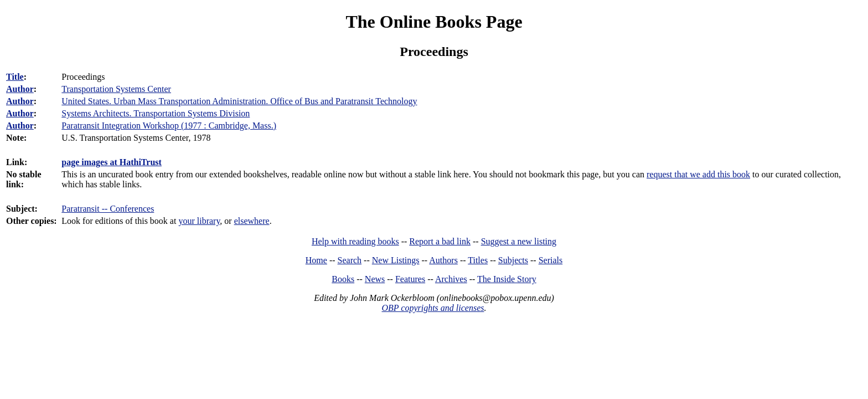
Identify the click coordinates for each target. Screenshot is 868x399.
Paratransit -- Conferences (108, 209)
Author (20, 89)
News (375, 279)
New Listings (396, 260)
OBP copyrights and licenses (433, 308)
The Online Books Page (434, 22)
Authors (443, 260)
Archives (451, 279)
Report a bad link (440, 241)
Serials (551, 260)
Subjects (513, 260)
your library (199, 221)
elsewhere (252, 221)
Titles (478, 260)
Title (15, 77)
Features (410, 279)
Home (316, 260)
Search (350, 260)
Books (343, 279)
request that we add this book (698, 174)
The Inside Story (507, 279)
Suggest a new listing (519, 241)
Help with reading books (355, 241)
